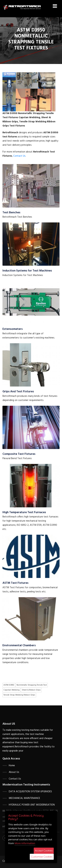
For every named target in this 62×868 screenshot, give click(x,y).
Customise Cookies (42, 857)
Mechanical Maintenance (24, 798)
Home (12, 766)
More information (25, 843)
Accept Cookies (44, 851)
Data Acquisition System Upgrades (30, 792)
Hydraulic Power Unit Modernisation (32, 805)
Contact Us (19, 156)
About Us (14, 772)
